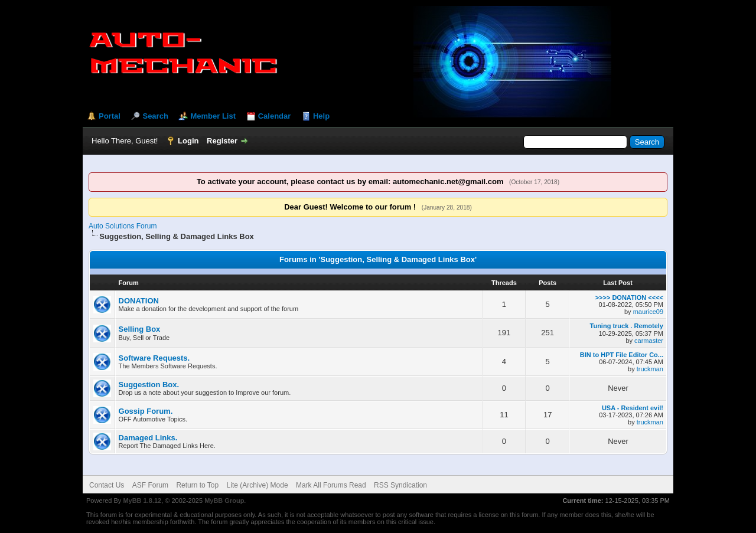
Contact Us (107, 485)
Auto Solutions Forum (123, 226)
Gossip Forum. (146, 411)
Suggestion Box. (149, 385)
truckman (650, 369)
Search (155, 116)
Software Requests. (154, 358)
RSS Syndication (400, 485)
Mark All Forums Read (331, 485)
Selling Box (140, 329)
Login (188, 141)
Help (321, 116)
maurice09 (648, 312)
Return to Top (197, 485)
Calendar (275, 116)
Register (222, 141)
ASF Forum (150, 485)
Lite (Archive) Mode (258, 485)
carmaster (649, 341)
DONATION (139, 301)
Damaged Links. (148, 438)
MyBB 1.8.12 (142, 501)
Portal (110, 116)
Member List (213, 116)
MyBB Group (224, 501)
